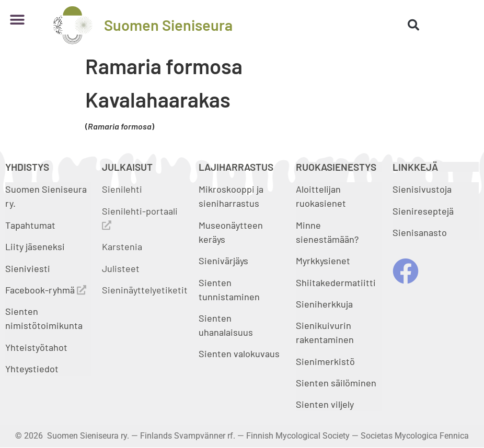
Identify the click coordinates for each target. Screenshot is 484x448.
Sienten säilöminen (336, 383)
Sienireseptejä (423, 211)
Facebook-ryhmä (46, 290)
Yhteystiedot (32, 369)
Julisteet (121, 268)
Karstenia (122, 246)
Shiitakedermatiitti (336, 282)
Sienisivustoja (422, 189)
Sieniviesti (29, 268)
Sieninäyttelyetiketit (145, 290)
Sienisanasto (420, 232)
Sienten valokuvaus (239, 353)
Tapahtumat (30, 225)
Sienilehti (122, 189)
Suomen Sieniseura (168, 25)
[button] (17, 20)
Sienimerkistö (325, 361)
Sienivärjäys (223, 261)
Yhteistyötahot (36, 347)
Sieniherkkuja (324, 304)
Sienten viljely (325, 404)
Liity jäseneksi (35, 246)
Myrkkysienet (323, 261)
